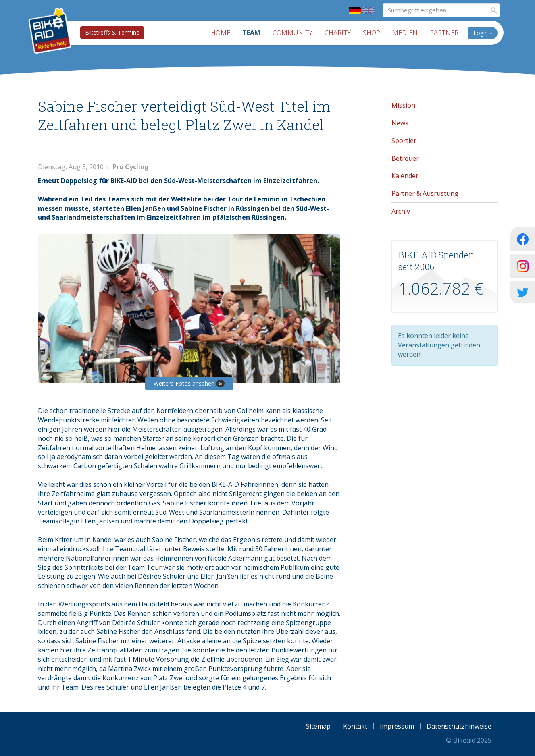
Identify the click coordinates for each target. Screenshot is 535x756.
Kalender (405, 176)
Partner (444, 33)
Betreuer (405, 158)
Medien (405, 33)
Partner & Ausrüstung (425, 193)
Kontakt (355, 726)
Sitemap (318, 726)
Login (483, 33)
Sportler (404, 141)
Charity (338, 33)
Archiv (401, 211)
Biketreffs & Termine (112, 32)
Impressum (397, 726)
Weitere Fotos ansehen (189, 383)
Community (292, 33)
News (400, 123)
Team (251, 33)
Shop (372, 33)
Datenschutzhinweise (459, 726)
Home (221, 33)
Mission (403, 105)
